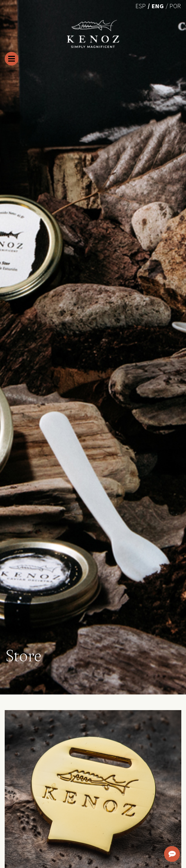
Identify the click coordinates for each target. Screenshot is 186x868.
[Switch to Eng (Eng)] (158, 5)
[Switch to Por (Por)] (175, 5)
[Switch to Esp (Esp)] (141, 5)
